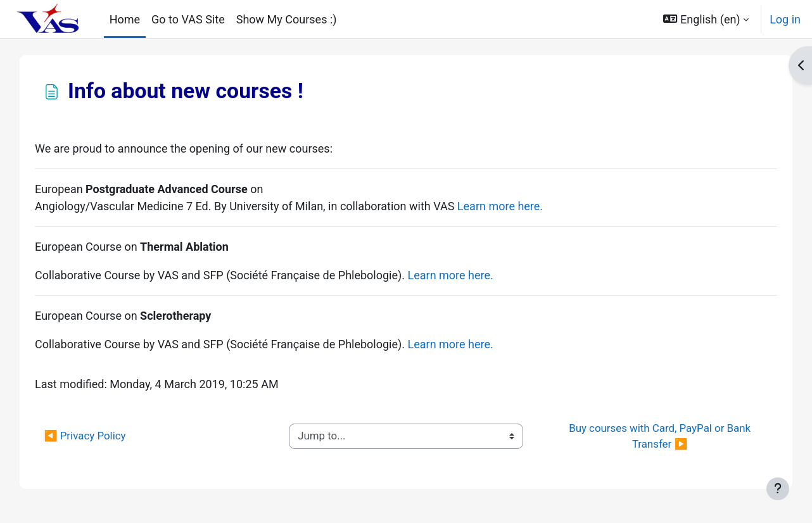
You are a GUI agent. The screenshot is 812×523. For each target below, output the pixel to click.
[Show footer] (778, 489)
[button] (706, 19)
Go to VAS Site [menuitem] (188, 19)
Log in (785, 19)
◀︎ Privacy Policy (100, 436)
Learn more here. (515, 206)
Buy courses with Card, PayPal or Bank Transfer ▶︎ (651, 436)
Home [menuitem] (125, 19)
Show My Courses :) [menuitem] (287, 19)
